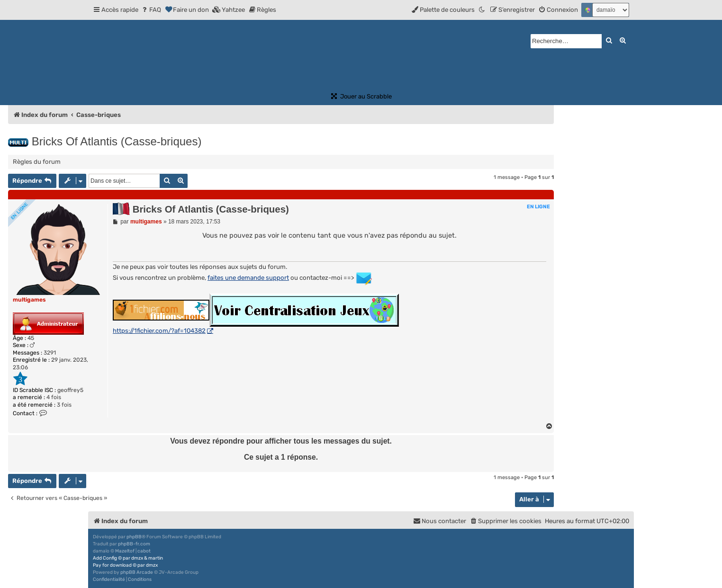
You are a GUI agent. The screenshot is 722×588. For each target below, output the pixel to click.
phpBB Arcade (137, 572)
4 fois (54, 397)
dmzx (137, 558)
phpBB (134, 537)
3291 (50, 353)
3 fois (64, 405)
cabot (144, 551)
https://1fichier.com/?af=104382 (159, 331)
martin (156, 558)
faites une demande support (248, 278)
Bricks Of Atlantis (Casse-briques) (117, 141)
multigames (29, 300)
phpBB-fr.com (134, 544)
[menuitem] (151, 10)
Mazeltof (125, 551)
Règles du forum (37, 162)
